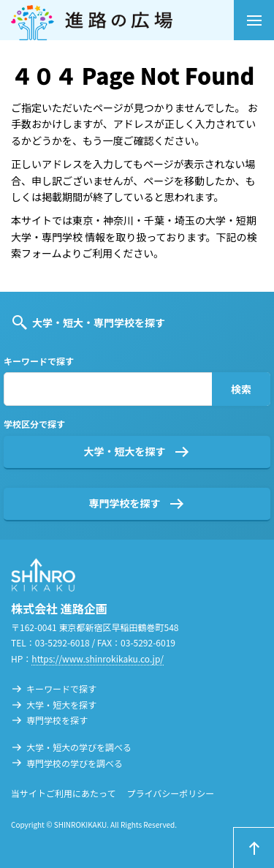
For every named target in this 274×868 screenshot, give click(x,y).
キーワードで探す (61, 688)
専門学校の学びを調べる (75, 763)
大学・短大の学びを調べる (79, 747)
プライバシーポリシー (170, 793)
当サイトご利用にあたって (63, 793)
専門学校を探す (125, 503)
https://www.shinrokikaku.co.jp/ (98, 658)
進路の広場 (122, 20)
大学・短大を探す (125, 451)
